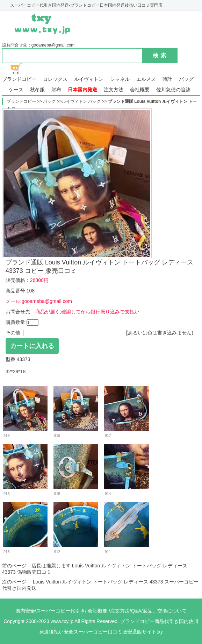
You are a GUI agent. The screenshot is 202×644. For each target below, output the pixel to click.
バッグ (186, 79)
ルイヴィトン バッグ (82, 101)
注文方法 (114, 90)
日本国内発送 (82, 90)
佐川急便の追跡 (173, 90)
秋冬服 (37, 90)
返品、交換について (165, 611)
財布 (56, 90)
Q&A (136, 611)
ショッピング (20, 69)
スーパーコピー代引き (60, 611)
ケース (16, 90)
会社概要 (140, 90)
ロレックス (55, 79)
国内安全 (25, 611)
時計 (167, 79)
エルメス (146, 79)
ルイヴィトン (89, 79)
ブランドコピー (19, 79)
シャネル (120, 79)
